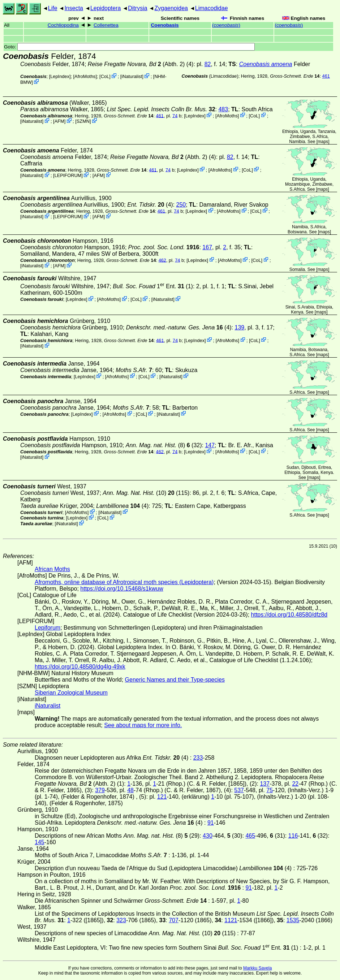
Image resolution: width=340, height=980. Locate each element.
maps (323, 142)
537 (239, 790)
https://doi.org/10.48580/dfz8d (289, 615)
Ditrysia (137, 8)
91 (211, 823)
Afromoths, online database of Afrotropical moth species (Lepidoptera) (124, 582)
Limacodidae (212, 8)
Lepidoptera (106, 8)
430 (208, 836)
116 (293, 836)
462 (162, 260)
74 (175, 115)
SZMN (83, 121)
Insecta (74, 8)
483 (223, 109)
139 (240, 327)
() (226, 25)
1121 (231, 920)
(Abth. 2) (136, 64)
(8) (156, 445)
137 (265, 784)
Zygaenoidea (171, 8)
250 (181, 205)
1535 (293, 920)
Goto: (129, 47)
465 (250, 836)
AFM (59, 121)
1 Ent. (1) (153, 286)
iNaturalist (132, 76)
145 (40, 842)
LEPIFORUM (68, 175)
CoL (105, 76)
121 (162, 797)
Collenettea (106, 25)
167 (207, 247)
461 (326, 76)
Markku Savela (257, 968)
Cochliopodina (63, 25)
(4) (150, 205)
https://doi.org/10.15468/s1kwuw (122, 589)
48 (130, 790)
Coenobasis (165, 25)
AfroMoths (85, 76)
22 (295, 784)
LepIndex (60, 76)
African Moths (52, 569)
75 (270, 790)
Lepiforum (48, 628)
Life (53, 8)
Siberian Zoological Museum (71, 693)
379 (100, 790)
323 (121, 920)
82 (208, 64)
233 (198, 758)
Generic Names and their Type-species (175, 680)
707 (174, 920)
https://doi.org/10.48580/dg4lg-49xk (80, 667)
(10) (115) (146, 493)
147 (210, 445)
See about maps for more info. (143, 725)
